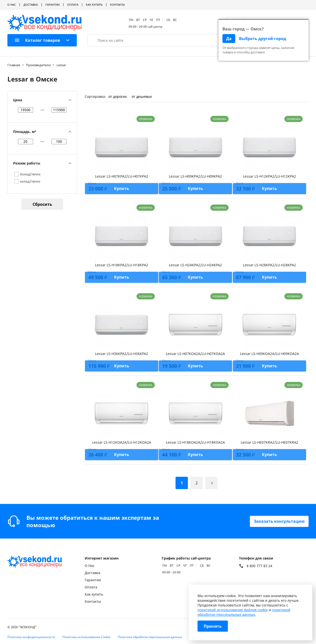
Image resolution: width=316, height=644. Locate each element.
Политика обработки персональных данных (150, 637)
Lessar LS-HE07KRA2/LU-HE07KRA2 (269, 442)
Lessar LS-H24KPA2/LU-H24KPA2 (195, 265)
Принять (213, 626)
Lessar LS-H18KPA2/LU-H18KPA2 (122, 265)
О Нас (12, 5)
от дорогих (118, 96)
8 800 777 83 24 (259, 566)
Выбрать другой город (263, 39)
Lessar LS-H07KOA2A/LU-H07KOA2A (195, 354)
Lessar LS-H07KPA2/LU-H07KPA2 (122, 176)
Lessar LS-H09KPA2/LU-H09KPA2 (195, 176)
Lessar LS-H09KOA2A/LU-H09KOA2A (269, 354)
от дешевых (142, 96)
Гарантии (52, 5)
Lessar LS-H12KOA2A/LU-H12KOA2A (122, 442)
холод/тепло (30, 181)
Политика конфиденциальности (31, 637)
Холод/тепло (30, 174)
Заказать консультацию (279, 521)
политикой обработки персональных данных (244, 612)
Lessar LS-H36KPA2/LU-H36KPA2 (122, 354)
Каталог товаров (37, 40)
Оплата (73, 5)
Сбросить (42, 204)
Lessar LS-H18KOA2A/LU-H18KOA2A (195, 442)
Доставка (31, 5)
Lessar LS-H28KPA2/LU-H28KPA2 (269, 265)
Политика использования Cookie (86, 637)
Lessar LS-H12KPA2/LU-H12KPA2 (269, 176)
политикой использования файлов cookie (233, 610)
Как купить (94, 5)
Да (229, 39)
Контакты (117, 5)
